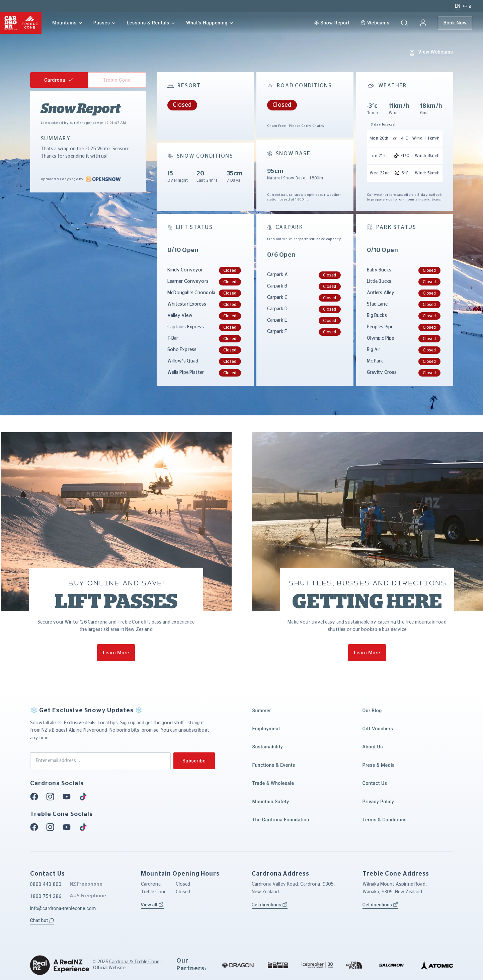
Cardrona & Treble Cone (134, 962)
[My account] (423, 23)
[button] (404, 23)
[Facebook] (36, 797)
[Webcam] (375, 23)
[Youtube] (69, 797)
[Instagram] (52, 797)
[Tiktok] (85, 797)
